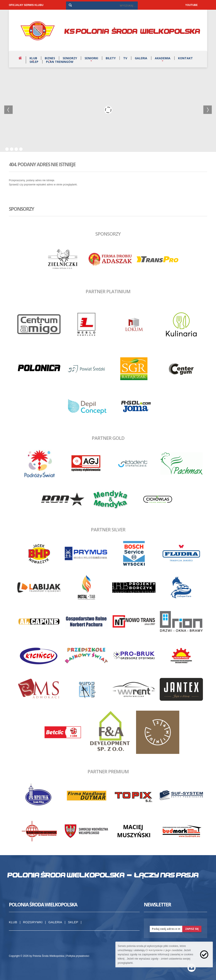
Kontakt (185, 58)
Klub (33, 58)
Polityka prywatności (78, 956)
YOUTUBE (191, 5)
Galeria (141, 58)
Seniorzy (70, 58)
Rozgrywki (33, 922)
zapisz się (192, 929)
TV (125, 58)
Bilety (111, 58)
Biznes (50, 58)
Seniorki (91, 58)
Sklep (34, 62)
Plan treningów (60, 62)
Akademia (163, 58)
